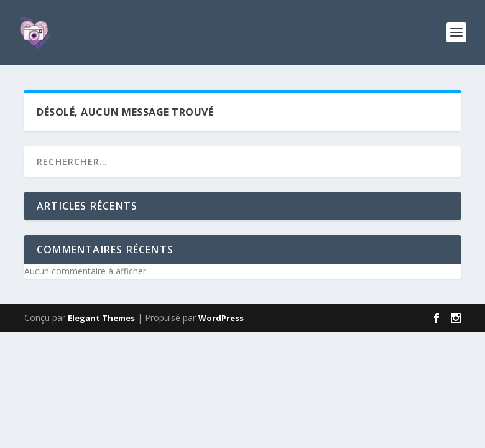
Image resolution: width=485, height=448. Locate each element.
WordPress (221, 318)
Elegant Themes (101, 318)
